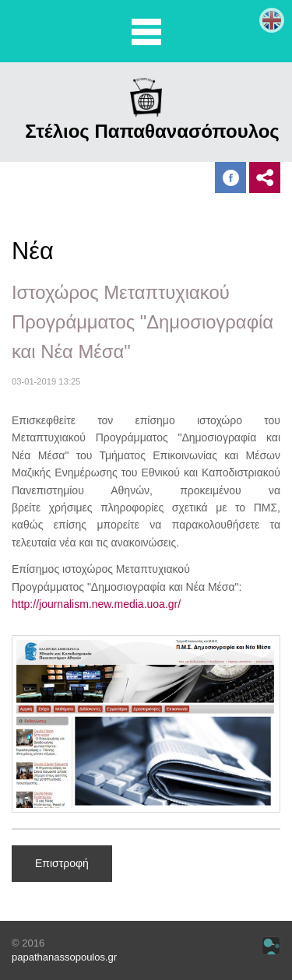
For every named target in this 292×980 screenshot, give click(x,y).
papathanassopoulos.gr (64, 957)
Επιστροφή (62, 863)
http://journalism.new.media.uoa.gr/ (96, 604)
